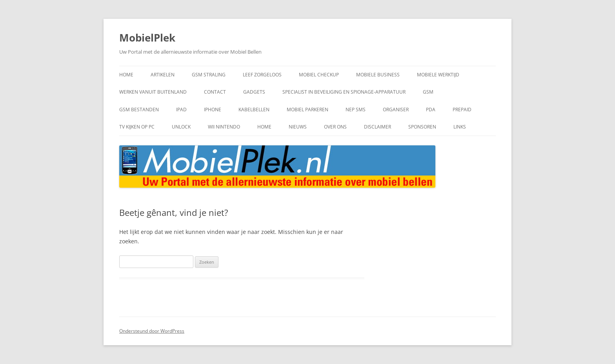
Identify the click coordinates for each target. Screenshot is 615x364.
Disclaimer (378, 127)
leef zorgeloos (262, 75)
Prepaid (462, 110)
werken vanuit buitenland (153, 92)
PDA (431, 110)
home (126, 75)
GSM (428, 92)
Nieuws (298, 127)
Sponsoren (422, 127)
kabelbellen (254, 110)
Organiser (396, 110)
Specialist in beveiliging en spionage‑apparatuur (344, 92)
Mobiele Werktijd (438, 75)
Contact (215, 92)
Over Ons (335, 127)
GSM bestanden (139, 110)
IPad (181, 110)
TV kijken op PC (137, 127)
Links (460, 127)
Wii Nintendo (224, 127)
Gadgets (254, 92)
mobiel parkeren (307, 110)
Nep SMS (356, 110)
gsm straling (209, 75)
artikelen (163, 75)
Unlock (181, 127)
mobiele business (378, 75)
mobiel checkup (319, 75)
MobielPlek (147, 38)
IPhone (213, 110)
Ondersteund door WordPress (152, 331)
